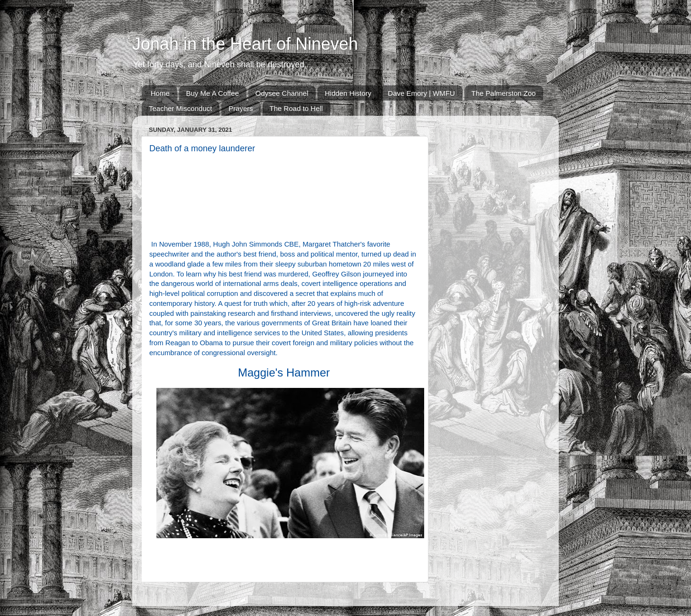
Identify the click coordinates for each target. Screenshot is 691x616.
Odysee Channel (282, 93)
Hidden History (348, 93)
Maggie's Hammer (284, 372)
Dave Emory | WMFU (421, 93)
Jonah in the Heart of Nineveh (245, 44)
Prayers (241, 108)
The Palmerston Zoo (504, 93)
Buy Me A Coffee (213, 93)
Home (160, 93)
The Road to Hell (296, 108)
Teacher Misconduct (180, 108)
